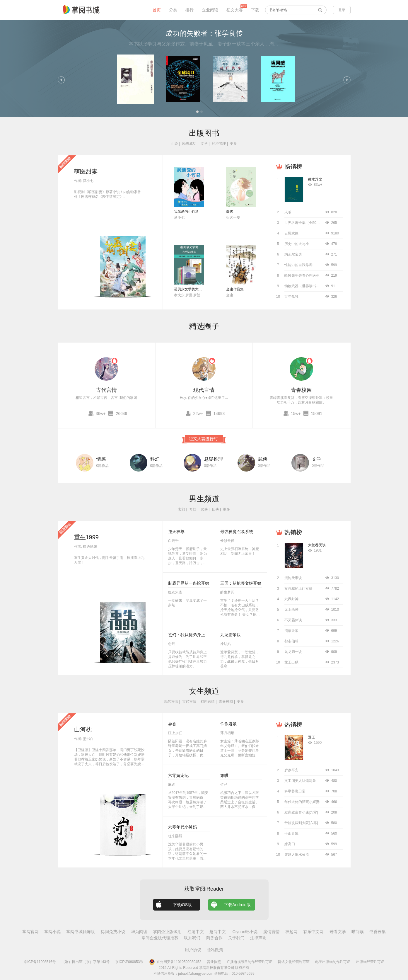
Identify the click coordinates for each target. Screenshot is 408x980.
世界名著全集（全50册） (304, 223)
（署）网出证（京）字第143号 (86, 962)
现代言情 (204, 390)
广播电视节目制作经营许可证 (250, 962)
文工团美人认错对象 (300, 781)
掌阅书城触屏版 (81, 932)
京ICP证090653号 (129, 962)
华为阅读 (139, 932)
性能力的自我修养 (298, 265)
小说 (175, 144)
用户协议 (193, 950)
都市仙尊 (291, 641)
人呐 (288, 212)
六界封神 (291, 599)
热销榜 (293, 532)
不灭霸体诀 (293, 620)
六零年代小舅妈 (182, 827)
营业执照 (214, 962)
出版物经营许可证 (370, 962)
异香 (172, 724)
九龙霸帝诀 (231, 635)
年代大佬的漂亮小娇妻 (302, 802)
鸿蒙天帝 (291, 631)
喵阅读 (358, 932)
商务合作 (214, 938)
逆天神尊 (176, 532)
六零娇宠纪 (178, 775)
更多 (233, 144)
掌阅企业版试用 (167, 932)
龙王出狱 (291, 662)
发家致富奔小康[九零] (301, 812)
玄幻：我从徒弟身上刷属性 (193, 635)
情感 (101, 459)
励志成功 (189, 144)
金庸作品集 (235, 289)
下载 (255, 10)
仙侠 (215, 509)
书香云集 (378, 932)
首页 (157, 10)
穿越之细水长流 (297, 855)
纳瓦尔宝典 (293, 254)
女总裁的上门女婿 (298, 588)
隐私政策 (215, 950)
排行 (190, 10)
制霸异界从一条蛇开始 (189, 583)
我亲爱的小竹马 (186, 212)
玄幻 (182, 509)
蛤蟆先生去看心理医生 (302, 275)
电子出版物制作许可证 (333, 962)
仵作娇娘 (228, 724)
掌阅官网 (30, 932)
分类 (173, 10)
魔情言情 (272, 932)
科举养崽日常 (295, 791)
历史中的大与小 (297, 244)
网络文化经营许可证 (294, 962)
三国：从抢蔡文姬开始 (241, 583)
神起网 (291, 932)
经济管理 (219, 144)
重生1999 (87, 537)
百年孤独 (291, 297)
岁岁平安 (291, 770)
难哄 (224, 775)
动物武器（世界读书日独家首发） (311, 286)
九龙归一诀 (293, 652)
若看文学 (338, 932)
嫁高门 (290, 844)
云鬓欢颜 (291, 233)
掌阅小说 (52, 932)
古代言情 (106, 390)
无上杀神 (291, 610)
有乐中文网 (313, 932)
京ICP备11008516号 (40, 962)
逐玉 (312, 737)
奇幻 (193, 509)
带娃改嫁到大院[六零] (301, 823)
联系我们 (192, 938)
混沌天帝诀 (293, 578)
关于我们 (236, 938)
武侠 (263, 459)
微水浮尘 (315, 179)
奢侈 (230, 212)
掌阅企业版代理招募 (160, 938)
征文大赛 (235, 10)
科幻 (155, 459)
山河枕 (83, 729)
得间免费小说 (113, 932)
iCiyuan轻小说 (244, 932)
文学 (204, 144)
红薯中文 (196, 932)
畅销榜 (293, 166)
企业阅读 (210, 10)
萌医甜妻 (86, 171)
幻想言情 (208, 702)
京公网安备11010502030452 (175, 962)
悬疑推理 (214, 459)
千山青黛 (291, 833)
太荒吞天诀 (317, 545)
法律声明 (258, 938)
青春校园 (301, 390)
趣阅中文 (218, 932)
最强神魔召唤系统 (237, 532)
